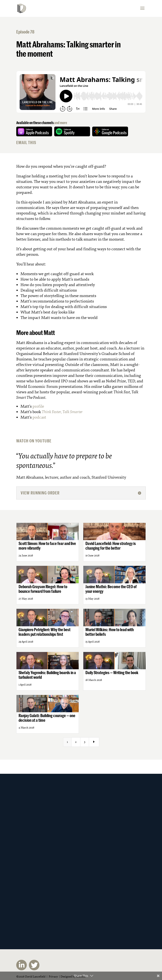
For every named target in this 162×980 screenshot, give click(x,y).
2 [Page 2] (76, 742)
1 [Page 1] (67, 742)
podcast (39, 417)
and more (61, 123)
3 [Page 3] (85, 742)
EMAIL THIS (26, 143)
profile (38, 406)
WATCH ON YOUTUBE (34, 441)
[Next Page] (94, 742)
